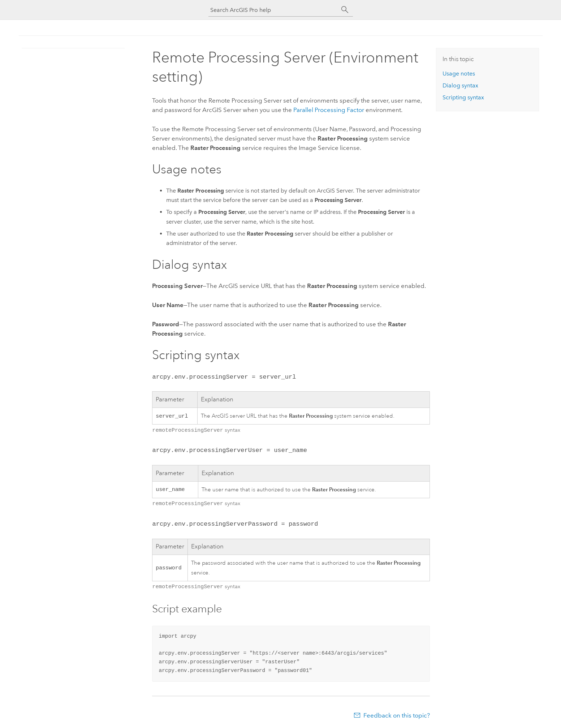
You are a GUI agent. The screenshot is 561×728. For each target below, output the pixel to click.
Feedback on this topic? (397, 714)
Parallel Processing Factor (329, 110)
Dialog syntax (460, 85)
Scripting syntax (463, 97)
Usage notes (459, 74)
